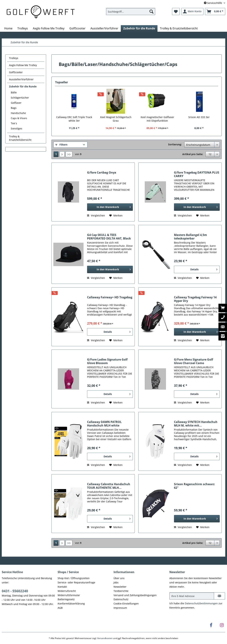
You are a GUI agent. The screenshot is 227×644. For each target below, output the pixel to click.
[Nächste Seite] (62, 154)
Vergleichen (96, 215)
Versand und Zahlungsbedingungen (135, 595)
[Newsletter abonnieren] (219, 596)
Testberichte (121, 591)
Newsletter (120, 587)
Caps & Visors (19, 118)
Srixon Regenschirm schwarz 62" (194, 486)
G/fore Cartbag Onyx (102, 173)
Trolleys (14, 58)
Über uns (119, 578)
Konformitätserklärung (71, 603)
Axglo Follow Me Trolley (23, 65)
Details (204, 269)
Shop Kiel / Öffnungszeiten (74, 578)
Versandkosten (105, 638)
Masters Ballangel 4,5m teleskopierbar (190, 237)
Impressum (120, 608)
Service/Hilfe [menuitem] (213, 3)
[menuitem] (131, 13)
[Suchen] (151, 12)
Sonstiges (16, 128)
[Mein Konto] (192, 12)
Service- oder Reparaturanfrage (76, 582)
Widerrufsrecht (67, 591)
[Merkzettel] (176, 12)
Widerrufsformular (69, 595)
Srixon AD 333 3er (199, 117)
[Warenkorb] (215, 12)
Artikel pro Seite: (193, 154)
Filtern (61, 145)
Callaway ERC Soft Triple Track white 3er (74, 119)
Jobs (116, 582)
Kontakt (62, 587)
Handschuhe (18, 113)
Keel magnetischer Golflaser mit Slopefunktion (157, 119)
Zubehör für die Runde (23, 86)
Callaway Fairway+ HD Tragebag (110, 297)
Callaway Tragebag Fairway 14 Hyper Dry (195, 299)
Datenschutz (121, 599)
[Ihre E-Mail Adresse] (192, 596)
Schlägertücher (20, 98)
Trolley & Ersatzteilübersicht (20, 138)
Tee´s (14, 123)
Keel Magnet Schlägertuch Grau (116, 119)
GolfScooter (16, 72)
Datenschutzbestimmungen (201, 603)
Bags (14, 108)
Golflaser (16, 103)
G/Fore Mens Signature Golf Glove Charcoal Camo (193, 361)
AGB (60, 608)
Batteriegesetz (66, 599)
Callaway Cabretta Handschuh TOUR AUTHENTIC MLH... (109, 486)
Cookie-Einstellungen (126, 603)
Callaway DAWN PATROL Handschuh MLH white (104, 424)
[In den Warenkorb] (110, 207)
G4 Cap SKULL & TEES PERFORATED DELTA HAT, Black (109, 237)
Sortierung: (175, 144)
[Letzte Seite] (69, 154)
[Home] (8, 28)
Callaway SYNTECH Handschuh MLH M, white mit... (196, 424)
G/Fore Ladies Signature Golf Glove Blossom (107, 361)
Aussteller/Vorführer (21, 79)
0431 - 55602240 (15, 591)
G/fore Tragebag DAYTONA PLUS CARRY (197, 174)
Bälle (14, 92)
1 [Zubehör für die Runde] (56, 154)
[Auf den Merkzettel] (116, 216)
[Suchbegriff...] (131, 12)
